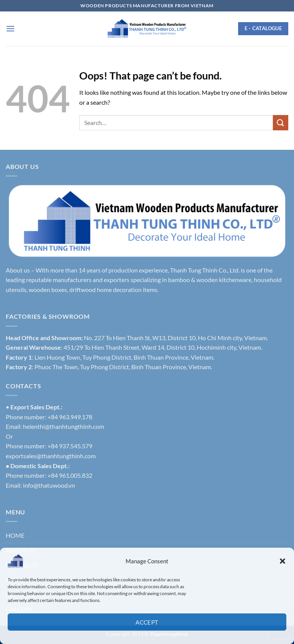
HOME (15, 535)
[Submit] (281, 122)
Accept (147, 622)
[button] (283, 561)
